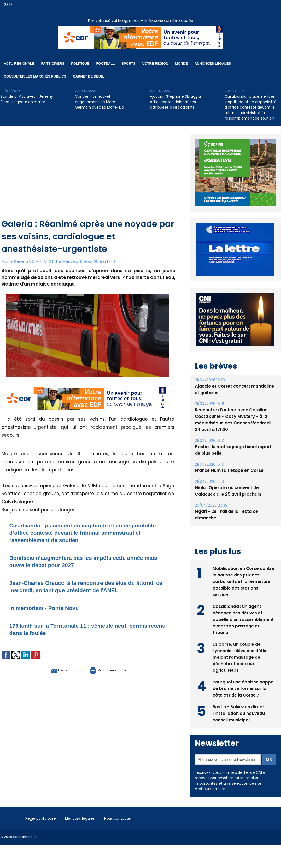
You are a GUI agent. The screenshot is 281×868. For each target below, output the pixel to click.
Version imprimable (115, 670)
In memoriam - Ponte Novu (49, 608)
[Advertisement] (88, 179)
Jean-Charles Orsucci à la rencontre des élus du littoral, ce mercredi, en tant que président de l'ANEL (87, 586)
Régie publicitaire (42, 818)
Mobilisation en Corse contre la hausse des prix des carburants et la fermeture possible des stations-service (244, 581)
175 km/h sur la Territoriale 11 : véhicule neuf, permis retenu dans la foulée (77, 629)
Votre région (155, 64)
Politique (80, 64)
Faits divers (53, 64)
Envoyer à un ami (59, 670)
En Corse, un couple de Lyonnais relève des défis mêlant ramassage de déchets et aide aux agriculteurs (240, 657)
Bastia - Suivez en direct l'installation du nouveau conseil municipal (239, 713)
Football (105, 64)
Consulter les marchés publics (35, 76)
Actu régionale (19, 64)
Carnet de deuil (88, 76)
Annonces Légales (213, 64)
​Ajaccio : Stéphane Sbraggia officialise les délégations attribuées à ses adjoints (175, 102)
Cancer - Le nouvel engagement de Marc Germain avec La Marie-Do (99, 102)
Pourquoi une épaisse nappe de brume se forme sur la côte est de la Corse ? (243, 688)
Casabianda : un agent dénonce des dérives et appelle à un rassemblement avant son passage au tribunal (243, 619)
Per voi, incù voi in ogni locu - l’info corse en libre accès (140, 20)
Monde (181, 64)
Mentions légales (85, 818)
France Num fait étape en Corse (229, 470)
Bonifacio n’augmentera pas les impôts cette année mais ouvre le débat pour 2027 (86, 561)
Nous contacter (126, 818)
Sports (128, 64)
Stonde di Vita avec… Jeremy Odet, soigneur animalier (27, 99)
